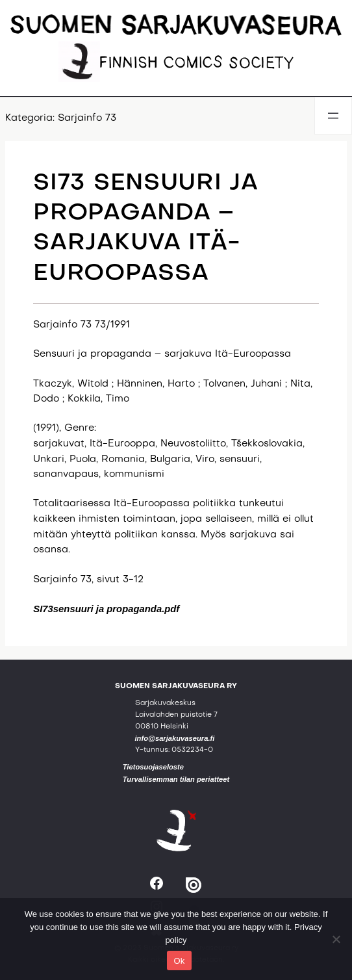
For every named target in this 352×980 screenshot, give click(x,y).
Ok (179, 961)
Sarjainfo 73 (87, 118)
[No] (336, 939)
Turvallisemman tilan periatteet (176, 779)
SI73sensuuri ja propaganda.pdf (106, 609)
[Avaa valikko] (333, 116)
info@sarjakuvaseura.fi (175, 738)
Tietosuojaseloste (153, 767)
